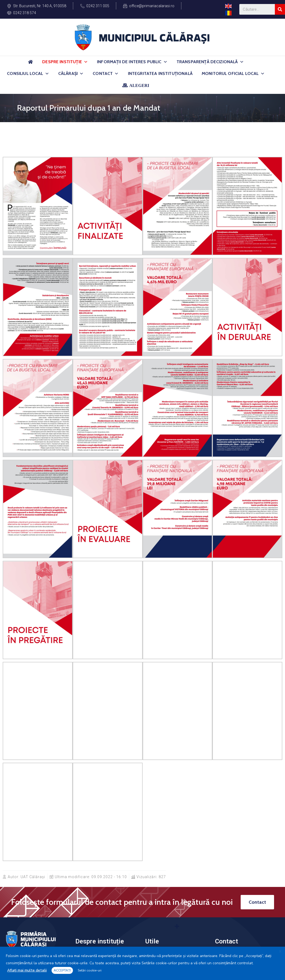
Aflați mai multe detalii (27, 970)
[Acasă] (30, 64)
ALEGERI (139, 85)
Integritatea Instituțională (160, 73)
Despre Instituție (65, 62)
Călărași (71, 74)
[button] (86, 62)
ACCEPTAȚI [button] (62, 970)
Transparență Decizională (210, 62)
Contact (106, 74)
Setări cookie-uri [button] (90, 970)
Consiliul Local (28, 74)
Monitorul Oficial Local (233, 74)
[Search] (280, 9)
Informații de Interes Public (132, 62)
